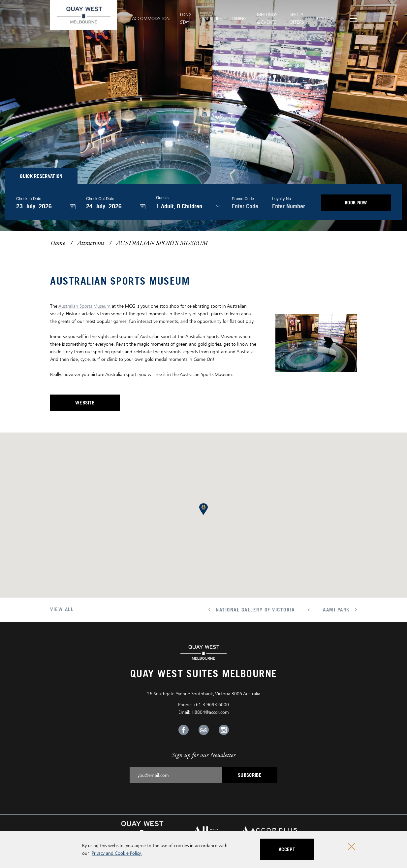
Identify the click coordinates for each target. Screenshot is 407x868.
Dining (239, 18)
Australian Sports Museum (84, 306)
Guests (162, 198)
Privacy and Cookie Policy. (117, 853)
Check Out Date (100, 199)
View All (62, 609)
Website (97, 404)
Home (58, 243)
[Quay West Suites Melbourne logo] (84, 15)
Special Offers (297, 18)
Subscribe (250, 775)
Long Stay (186, 18)
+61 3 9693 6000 (211, 704)
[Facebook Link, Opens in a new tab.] (184, 730)
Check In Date (29, 199)
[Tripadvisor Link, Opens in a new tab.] (204, 730)
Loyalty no (282, 199)
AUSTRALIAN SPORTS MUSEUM (162, 243)
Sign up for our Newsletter (203, 755)
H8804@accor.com (210, 712)
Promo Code (243, 199)
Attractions (91, 243)
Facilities (212, 18)
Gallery (326, 18)
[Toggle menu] (353, 19)
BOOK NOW (356, 202)
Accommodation (151, 18)
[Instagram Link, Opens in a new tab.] (224, 730)
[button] (203, 509)
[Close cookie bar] (351, 846)
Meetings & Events (267, 18)
